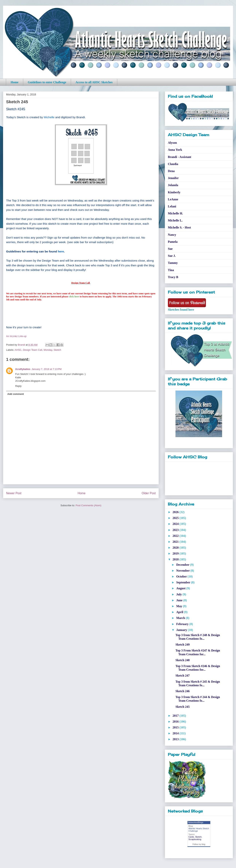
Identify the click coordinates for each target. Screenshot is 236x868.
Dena (171, 171)
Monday (48, 350)
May (180, 606)
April (180, 612)
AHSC (18, 350)
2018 (176, 559)
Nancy (172, 235)
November (183, 571)
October (182, 576)
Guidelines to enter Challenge (47, 82)
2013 (176, 739)
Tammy (173, 263)
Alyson (172, 143)
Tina (171, 270)
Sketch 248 (183, 660)
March (181, 618)
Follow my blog (199, 844)
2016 (176, 722)
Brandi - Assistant (180, 157)
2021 (176, 542)
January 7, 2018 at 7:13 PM (47, 369)
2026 (176, 512)
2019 (176, 553)
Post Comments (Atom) (88, 505)
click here (74, 296)
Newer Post (14, 493)
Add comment (16, 394)
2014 (176, 733)
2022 (176, 536)
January (182, 630)
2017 (176, 716)
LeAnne (173, 199)
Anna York (175, 150)
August (181, 588)
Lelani (172, 206)
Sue (170, 249)
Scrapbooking (195, 839)
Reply (18, 386)
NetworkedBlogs (196, 822)
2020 (176, 548)
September (184, 582)
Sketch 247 (183, 676)
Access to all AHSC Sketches (94, 82)
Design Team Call (33, 350)
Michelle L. (175, 220)
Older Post (149, 493)
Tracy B (173, 277)
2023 (176, 530)
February (183, 624)
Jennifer (173, 178)
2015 (176, 727)
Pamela (173, 242)
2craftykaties (23, 369)
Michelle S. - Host (179, 227)
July (179, 594)
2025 (176, 518)
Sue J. (172, 256)
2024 (176, 524)
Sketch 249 (183, 645)
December (183, 565)
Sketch (57, 350)
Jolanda (173, 185)
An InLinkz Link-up (16, 336)
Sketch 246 (183, 691)
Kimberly (174, 192)
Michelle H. (175, 213)
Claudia (173, 164)
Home (15, 82)
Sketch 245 (183, 707)
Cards (191, 837)
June (180, 600)
